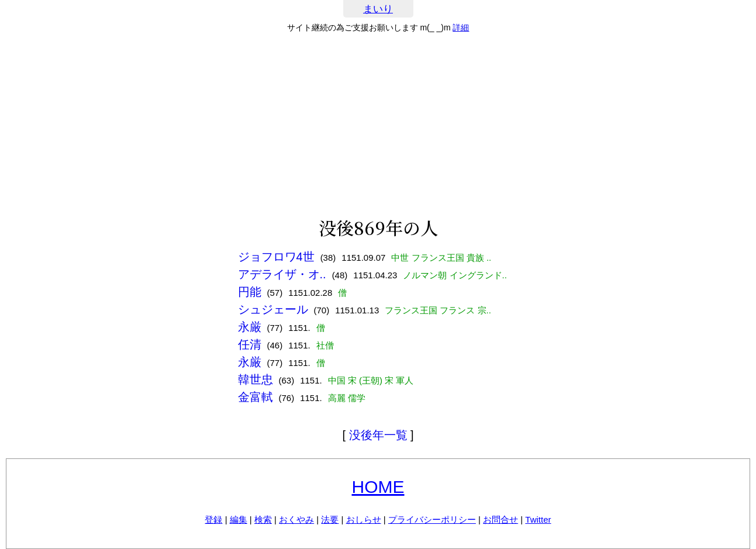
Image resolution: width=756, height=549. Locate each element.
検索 (263, 519)
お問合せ (500, 519)
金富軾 (256, 397)
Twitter (538, 519)
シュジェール (273, 309)
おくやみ (296, 519)
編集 (239, 519)
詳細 (461, 27)
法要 (330, 519)
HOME (378, 487)
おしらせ (364, 519)
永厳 (250, 327)
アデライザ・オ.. (282, 274)
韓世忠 (256, 379)
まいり (378, 9)
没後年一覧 (378, 435)
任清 (250, 344)
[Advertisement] (378, 125)
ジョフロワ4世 (276, 257)
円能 (250, 292)
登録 (213, 519)
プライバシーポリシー (432, 519)
